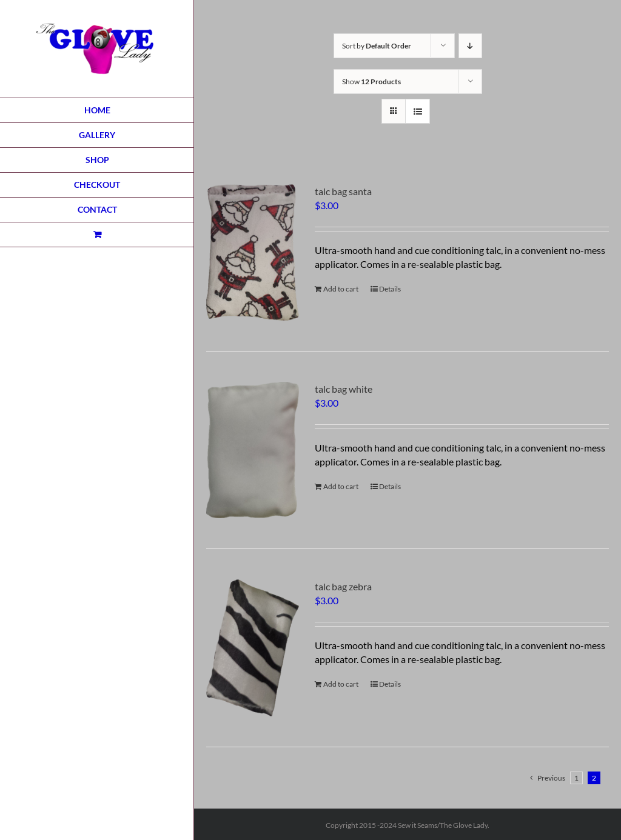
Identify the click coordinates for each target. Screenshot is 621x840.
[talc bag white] (253, 450)
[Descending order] (470, 46)
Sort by (377, 46)
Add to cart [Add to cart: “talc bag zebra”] (341, 684)
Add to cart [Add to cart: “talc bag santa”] (341, 289)
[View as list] (418, 111)
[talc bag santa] (253, 252)
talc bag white (344, 389)
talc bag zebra (343, 586)
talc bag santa (343, 191)
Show (371, 82)
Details (390, 289)
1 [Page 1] (576, 778)
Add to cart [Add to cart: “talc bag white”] (341, 486)
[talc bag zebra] (253, 648)
